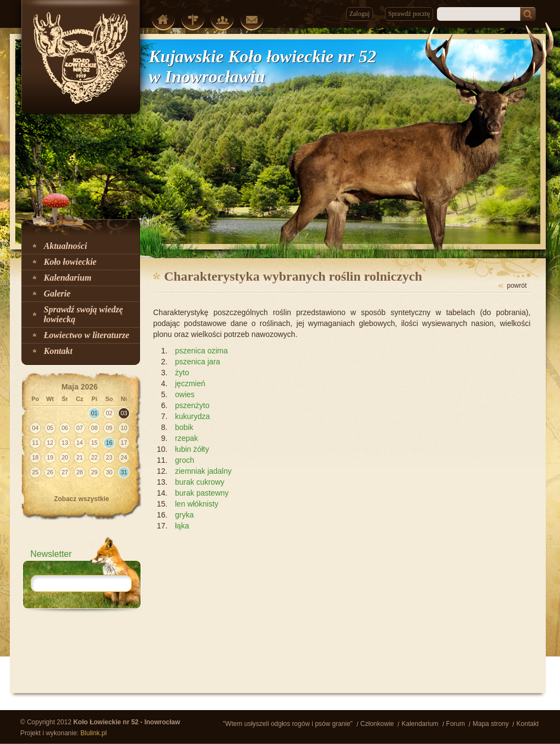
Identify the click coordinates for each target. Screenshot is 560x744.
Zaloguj (360, 14)
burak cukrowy (200, 482)
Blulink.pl (94, 733)
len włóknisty (197, 504)
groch (185, 460)
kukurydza (192, 416)
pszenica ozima (202, 351)
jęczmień (190, 383)
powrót (517, 286)
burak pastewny (202, 493)
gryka (184, 515)
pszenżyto (192, 405)
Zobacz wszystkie (82, 499)
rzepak (186, 438)
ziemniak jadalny (203, 471)
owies (185, 394)
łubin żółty (192, 449)
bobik (184, 427)
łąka (182, 526)
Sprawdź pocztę (409, 14)
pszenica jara (198, 362)
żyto (182, 373)
